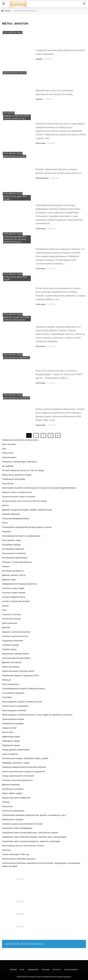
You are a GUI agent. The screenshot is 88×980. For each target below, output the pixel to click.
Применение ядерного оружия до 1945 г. (21, 675)
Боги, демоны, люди (13, 32)
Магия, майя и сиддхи (12, 793)
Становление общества (13, 693)
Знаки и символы (10, 754)
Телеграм (45, 969)
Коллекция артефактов (13, 571)
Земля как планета (11, 667)
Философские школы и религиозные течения (23, 846)
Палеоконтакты (9, 457)
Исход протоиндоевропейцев (16, 518)
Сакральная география (13, 723)
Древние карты (9, 579)
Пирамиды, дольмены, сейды (16, 763)
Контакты (57, 969)
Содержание (33, 969)
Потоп (5, 523)
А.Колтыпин (40, 143)
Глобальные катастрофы (14, 479)
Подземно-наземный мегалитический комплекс (24, 767)
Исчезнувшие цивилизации (15, 558)
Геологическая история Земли (16, 658)
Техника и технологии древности (17, 780)
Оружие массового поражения (16, 798)
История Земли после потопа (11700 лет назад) (24, 501)
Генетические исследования (17, 358)
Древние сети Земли (12, 662)
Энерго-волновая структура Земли (18, 671)
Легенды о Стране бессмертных (17, 562)
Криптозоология (9, 623)
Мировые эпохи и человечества (17, 492)
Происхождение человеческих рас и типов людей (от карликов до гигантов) (37, 715)
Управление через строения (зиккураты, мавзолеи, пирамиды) (31, 841)
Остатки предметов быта (14, 597)
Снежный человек (10, 645)
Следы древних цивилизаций (16, 750)
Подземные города (11, 745)
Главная (13, 969)
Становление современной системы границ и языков (27, 527)
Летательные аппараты (13, 789)
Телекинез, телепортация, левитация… (20, 462)
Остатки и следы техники (14, 592)
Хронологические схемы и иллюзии (19, 497)
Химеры (6, 566)
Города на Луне (9, 728)
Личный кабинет (71, 969)
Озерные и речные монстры (15, 636)
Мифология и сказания (15, 156)
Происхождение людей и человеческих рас (22, 702)
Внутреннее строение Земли (15, 654)
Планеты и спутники (11, 614)
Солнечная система (11, 619)
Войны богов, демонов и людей (15, 198)
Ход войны (7, 697)
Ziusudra (39, 59)
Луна (4, 610)
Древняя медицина (11, 784)
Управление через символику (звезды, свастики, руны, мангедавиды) (34, 837)
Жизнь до (6, 680)
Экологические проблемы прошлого (19, 859)
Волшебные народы (11, 545)
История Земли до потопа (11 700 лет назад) (23, 470)
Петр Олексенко (42, 178)
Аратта (5, 505)
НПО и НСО (8, 453)
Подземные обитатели (12, 641)
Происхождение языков (13, 719)
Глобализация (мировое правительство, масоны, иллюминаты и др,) (15, 239)
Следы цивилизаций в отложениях (18, 776)
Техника (6, 802)
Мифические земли (11, 737)
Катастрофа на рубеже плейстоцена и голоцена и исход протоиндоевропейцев (39, 488)
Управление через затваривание (17, 828)
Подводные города (11, 741)
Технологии (7, 806)
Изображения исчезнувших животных (19, 584)
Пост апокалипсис (10, 684)
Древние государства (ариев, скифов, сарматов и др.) (17, 117)
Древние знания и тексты (15, 73)
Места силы (8, 732)
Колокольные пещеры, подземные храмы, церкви (25, 758)
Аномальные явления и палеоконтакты (20, 440)
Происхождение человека (14, 710)
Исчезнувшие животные (13, 549)
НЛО (4, 449)
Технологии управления (13, 811)
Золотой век (8, 483)
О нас (22, 969)
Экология (6, 850)
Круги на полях (9, 444)
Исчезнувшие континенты (14, 553)
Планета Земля (9, 649)
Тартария (6, 531)
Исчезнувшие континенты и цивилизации (21, 536)
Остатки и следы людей (13, 588)
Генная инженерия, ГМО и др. (16, 854)
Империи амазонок (11, 514)
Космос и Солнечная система (16, 601)
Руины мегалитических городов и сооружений (23, 771)
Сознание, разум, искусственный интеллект (22, 824)
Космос (5, 606)
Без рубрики (9, 113)
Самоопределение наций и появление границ (23, 688)
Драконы (6, 627)
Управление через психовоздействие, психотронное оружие (30, 833)
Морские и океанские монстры (16, 632)
